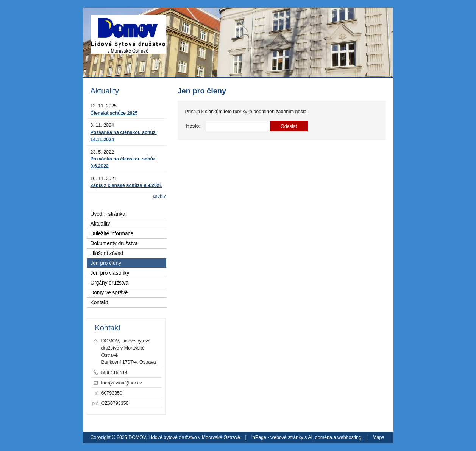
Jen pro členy (106, 263)
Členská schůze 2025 (114, 113)
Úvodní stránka (108, 214)
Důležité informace (112, 234)
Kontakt (99, 302)
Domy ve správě (109, 293)
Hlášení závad (107, 253)
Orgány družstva (110, 283)
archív (160, 196)
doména (324, 437)
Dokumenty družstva (114, 243)
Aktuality (100, 224)
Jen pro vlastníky (110, 273)
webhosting (349, 437)
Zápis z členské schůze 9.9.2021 (126, 185)
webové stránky (287, 437)
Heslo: (194, 126)
